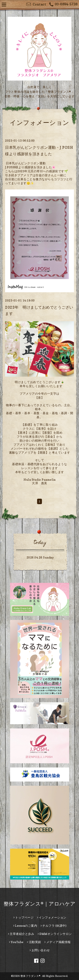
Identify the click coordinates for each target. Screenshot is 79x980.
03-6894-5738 (63, 5)
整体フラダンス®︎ (31, 976)
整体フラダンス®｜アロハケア (40, 904)
